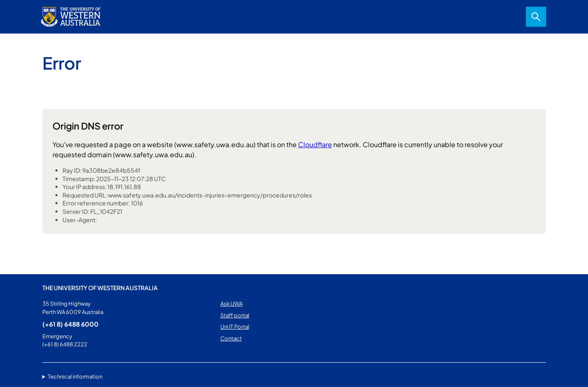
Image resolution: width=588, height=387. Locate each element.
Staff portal (235, 315)
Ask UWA (231, 304)
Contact (231, 338)
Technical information (75, 377)
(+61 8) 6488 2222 (65, 344)
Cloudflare (315, 144)
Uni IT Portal (235, 327)
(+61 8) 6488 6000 (71, 324)
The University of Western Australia (100, 288)
